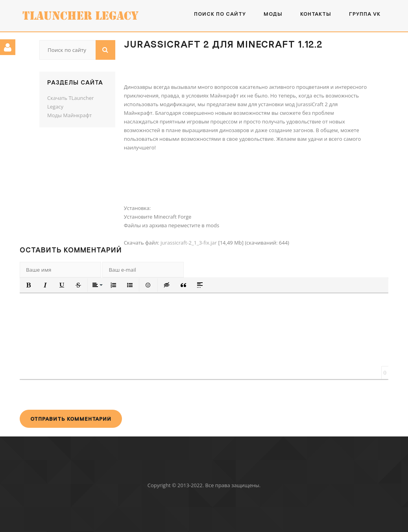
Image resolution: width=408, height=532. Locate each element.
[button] (29, 285)
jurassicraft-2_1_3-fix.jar (189, 243)
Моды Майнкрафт (69, 115)
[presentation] (79, 394)
